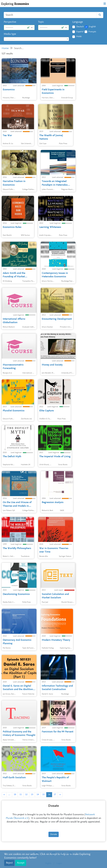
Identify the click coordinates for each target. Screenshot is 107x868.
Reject (9, 863)
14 (38, 795)
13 (32, 795)
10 (15, 795)
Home (5, 48)
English (92, 27)
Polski (79, 37)
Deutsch (80, 27)
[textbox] (36, 39)
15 (43, 795)
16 (49, 795)
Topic (41, 22)
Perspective (10, 22)
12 (26, 795)
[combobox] (36, 39)
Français (92, 32)
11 (21, 795)
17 (55, 795)
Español (80, 32)
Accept (21, 863)
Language (78, 22)
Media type (10, 34)
